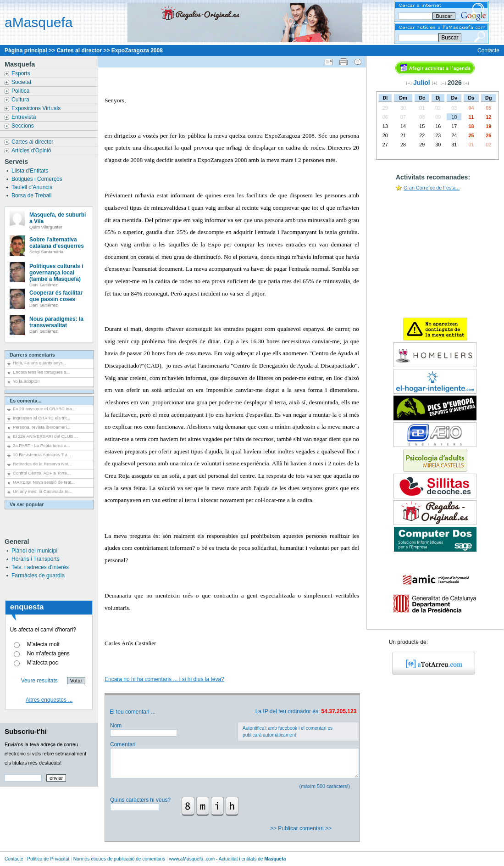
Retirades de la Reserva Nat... (42, 464)
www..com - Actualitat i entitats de (227, 859)
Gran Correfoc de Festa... (432, 188)
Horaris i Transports (36, 559)
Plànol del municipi (34, 551)
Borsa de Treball (32, 196)
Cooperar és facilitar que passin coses (56, 296)
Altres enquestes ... (49, 700)
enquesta (27, 607)
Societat (22, 82)
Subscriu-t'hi (26, 731)
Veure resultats (39, 681)
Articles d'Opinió (32, 151)
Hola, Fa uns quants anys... (40, 363)
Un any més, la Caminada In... (42, 491)
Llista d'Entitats (31, 171)
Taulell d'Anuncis (33, 187)
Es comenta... (26, 401)
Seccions (23, 126)
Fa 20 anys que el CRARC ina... (44, 409)
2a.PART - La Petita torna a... (42, 445)
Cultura (21, 100)
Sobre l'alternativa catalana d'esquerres (57, 243)
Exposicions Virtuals (37, 108)
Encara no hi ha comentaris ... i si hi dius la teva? (164, 679)
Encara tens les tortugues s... (41, 372)
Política (21, 91)
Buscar (450, 38)
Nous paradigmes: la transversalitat (56, 322)
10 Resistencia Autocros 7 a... (42, 455)
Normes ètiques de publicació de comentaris (119, 859)
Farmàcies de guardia (38, 575)
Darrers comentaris (32, 355)
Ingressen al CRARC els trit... (42, 418)
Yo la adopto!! (26, 381)
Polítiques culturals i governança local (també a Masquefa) (56, 273)
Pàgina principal (26, 50)
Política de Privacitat (48, 859)
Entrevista (25, 117)
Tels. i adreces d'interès (40, 567)
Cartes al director (79, 50)
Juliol (422, 83)
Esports (22, 73)
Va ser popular (27, 504)
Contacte (488, 50)
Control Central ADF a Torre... (42, 473)
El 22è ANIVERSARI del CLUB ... (45, 436)
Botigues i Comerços (38, 179)
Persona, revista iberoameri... (42, 427)
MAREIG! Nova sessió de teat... (44, 482)
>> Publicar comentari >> (302, 828)
